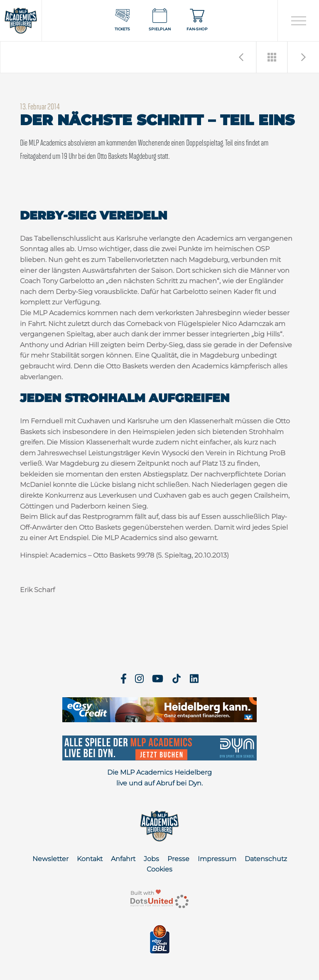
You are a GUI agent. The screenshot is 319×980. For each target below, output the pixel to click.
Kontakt (90, 859)
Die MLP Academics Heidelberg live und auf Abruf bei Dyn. (159, 778)
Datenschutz (266, 859)
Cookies (159, 869)
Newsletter (50, 859)
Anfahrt (123, 859)
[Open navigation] (298, 21)
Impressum (217, 859)
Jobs (151, 859)
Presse (178, 859)
